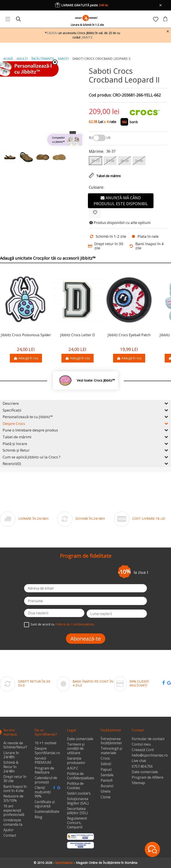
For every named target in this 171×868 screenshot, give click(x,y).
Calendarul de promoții (46, 780)
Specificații (85, 410)
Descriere (85, 403)
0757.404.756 (142, 767)
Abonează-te (86, 638)
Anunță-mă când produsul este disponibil (121, 201)
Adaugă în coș (26, 358)
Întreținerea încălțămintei (111, 741)
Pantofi (106, 781)
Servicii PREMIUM (43, 761)
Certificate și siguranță (45, 804)
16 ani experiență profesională (14, 811)
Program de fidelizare (44, 770)
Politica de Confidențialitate (75, 624)
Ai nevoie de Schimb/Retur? (15, 745)
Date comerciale (80, 739)
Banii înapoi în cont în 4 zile (15, 789)
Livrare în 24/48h (11, 755)
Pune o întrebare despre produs (85, 430)
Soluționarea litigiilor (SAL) (78, 801)
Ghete (106, 792)
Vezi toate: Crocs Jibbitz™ (96, 380)
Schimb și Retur (85, 450)
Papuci (106, 770)
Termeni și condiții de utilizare (76, 749)
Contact (10, 836)
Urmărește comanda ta (13, 822)
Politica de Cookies (75, 786)
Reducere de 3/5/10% (13, 798)
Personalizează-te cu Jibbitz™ (85, 417)
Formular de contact (148, 739)
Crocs (105, 759)
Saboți (106, 764)
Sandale (107, 775)
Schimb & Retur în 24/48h (11, 767)
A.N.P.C (73, 768)
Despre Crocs (85, 423)
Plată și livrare (85, 444)
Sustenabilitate (47, 812)
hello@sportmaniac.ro (150, 755)
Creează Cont (143, 750)
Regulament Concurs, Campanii (77, 823)
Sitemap (138, 783)
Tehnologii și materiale (111, 751)
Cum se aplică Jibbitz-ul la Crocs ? (85, 457)
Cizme (106, 797)
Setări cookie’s (79, 794)
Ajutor (8, 830)
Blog (38, 817)
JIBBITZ (87, 37)
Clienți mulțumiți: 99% (43, 792)
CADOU (52, 33)
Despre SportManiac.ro (47, 751)
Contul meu (141, 745)
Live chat (139, 761)
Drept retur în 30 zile (15, 779)
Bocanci (107, 786)
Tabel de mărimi (85, 437)
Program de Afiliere (147, 778)
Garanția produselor (76, 761)
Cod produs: (100, 95)
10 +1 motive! (45, 743)
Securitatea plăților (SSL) (77, 811)
